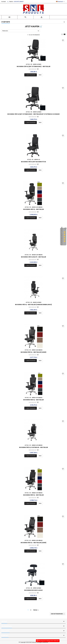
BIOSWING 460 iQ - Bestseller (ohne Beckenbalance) (33, 305)
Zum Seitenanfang (58, 614)
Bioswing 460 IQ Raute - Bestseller (34, 257)
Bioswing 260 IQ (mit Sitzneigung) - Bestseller (34, 66)
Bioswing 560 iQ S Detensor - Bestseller (34, 447)
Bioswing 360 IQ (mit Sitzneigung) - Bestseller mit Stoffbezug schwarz (34, 114)
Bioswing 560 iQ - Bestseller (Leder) (34, 352)
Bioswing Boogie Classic (34, 590)
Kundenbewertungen (62, 236)
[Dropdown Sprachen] (60, 2)
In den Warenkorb (31, 75)
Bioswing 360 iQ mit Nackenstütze (33, 162)
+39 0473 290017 (19, 2)
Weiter (36, 610)
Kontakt (4, 2)
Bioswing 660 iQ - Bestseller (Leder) (34, 543)
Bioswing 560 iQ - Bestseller (33, 400)
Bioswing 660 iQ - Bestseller (33, 495)
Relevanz (21, 31)
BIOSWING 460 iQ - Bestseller (34, 209)
